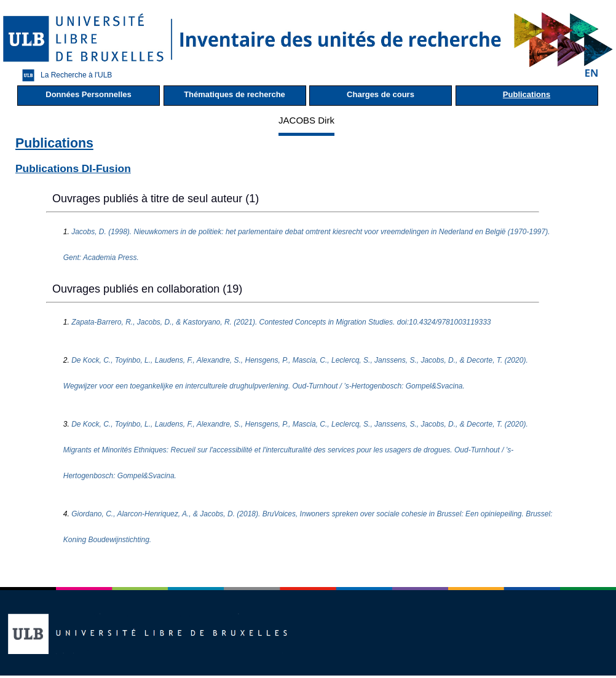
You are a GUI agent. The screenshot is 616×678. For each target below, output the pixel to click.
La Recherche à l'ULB (64, 75)
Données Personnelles (88, 94)
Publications (527, 94)
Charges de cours (381, 94)
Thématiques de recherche (235, 94)
